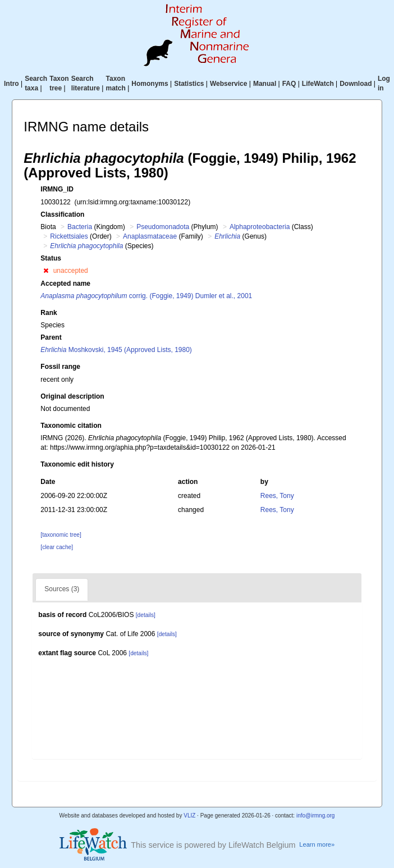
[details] (146, 615)
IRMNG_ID (57, 189)
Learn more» (317, 844)
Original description (72, 396)
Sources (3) (62, 589)
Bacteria (80, 227)
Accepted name (65, 284)
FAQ (289, 84)
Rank (49, 313)
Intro (12, 84)
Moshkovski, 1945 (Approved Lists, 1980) (116, 350)
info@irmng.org (316, 816)
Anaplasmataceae (150, 236)
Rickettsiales (69, 236)
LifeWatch (318, 84)
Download (356, 84)
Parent (51, 337)
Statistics (189, 84)
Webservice (229, 84)
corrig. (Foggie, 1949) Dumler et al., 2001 (146, 296)
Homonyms (150, 84)
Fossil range (60, 367)
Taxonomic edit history (77, 464)
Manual (265, 84)
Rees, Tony (277, 496)
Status (51, 258)
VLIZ (189, 816)
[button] (46, 271)
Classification (62, 214)
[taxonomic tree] (61, 535)
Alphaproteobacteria (260, 227)
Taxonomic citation (71, 426)
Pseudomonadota (163, 227)
